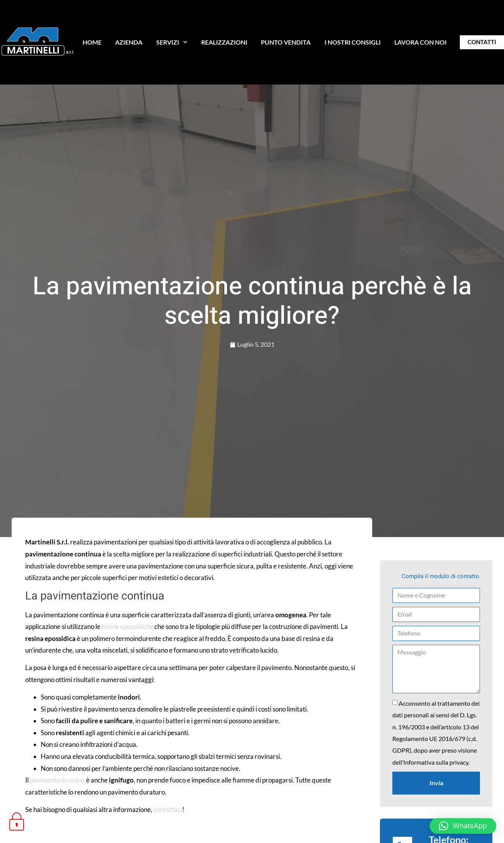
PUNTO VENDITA (286, 42)
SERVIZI (172, 42)
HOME (92, 42)
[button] (463, 826)
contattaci (168, 809)
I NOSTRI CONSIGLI (353, 42)
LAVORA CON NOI (420, 42)
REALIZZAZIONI (224, 42)
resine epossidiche (127, 626)
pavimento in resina (57, 780)
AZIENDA (129, 42)
